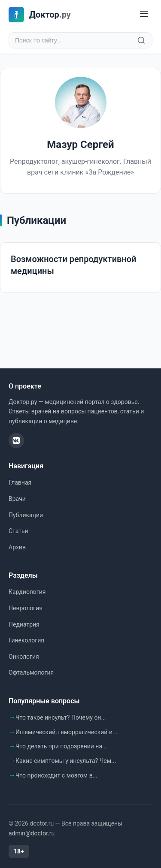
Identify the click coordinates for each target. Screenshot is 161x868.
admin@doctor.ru (32, 833)
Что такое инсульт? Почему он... (61, 717)
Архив (17, 547)
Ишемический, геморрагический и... (66, 732)
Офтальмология (31, 672)
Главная (20, 482)
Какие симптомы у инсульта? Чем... (66, 761)
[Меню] (144, 14)
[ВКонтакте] (16, 440)
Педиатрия (24, 624)
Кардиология (27, 592)
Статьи (18, 531)
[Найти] (141, 40)
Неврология (26, 608)
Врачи (17, 499)
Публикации (26, 515)
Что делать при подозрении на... (61, 746)
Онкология (24, 657)
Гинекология (26, 640)
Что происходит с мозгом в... (56, 775)
